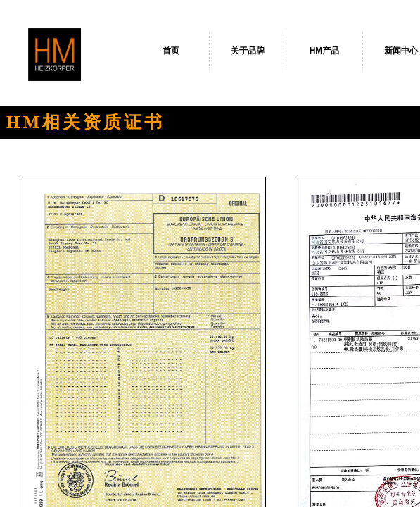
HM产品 (325, 51)
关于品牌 (248, 51)
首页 (171, 51)
